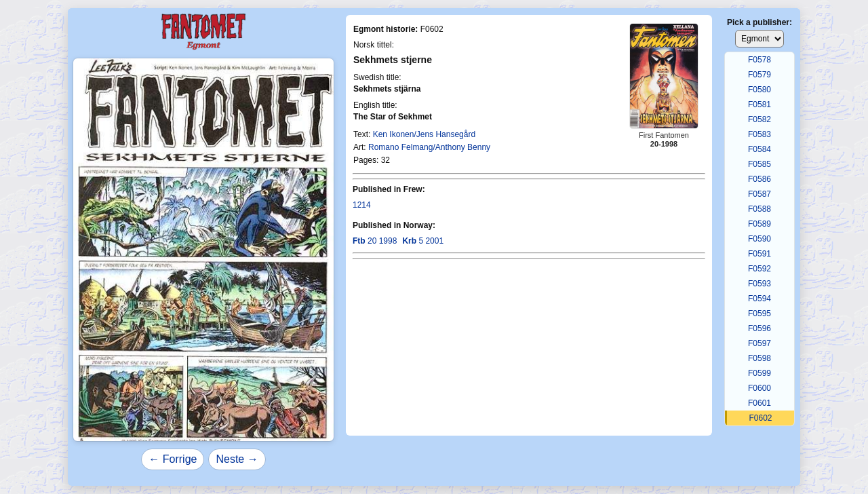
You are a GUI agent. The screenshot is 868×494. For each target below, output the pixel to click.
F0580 (759, 90)
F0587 (759, 194)
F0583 (759, 134)
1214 (362, 205)
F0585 (759, 164)
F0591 (759, 254)
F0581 (759, 104)
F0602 (760, 418)
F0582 (759, 119)
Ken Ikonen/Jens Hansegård (424, 134)
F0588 (759, 209)
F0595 (759, 313)
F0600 (759, 388)
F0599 (759, 373)
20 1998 (375, 241)
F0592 (759, 269)
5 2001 (423, 241)
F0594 (759, 299)
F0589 (759, 224)
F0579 (759, 75)
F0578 (759, 60)
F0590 (759, 239)
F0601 (759, 403)
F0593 (759, 284)
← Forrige (173, 459)
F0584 (759, 149)
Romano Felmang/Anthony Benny (429, 147)
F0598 (759, 358)
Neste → (237, 459)
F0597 (759, 343)
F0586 (759, 179)
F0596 (759, 328)
